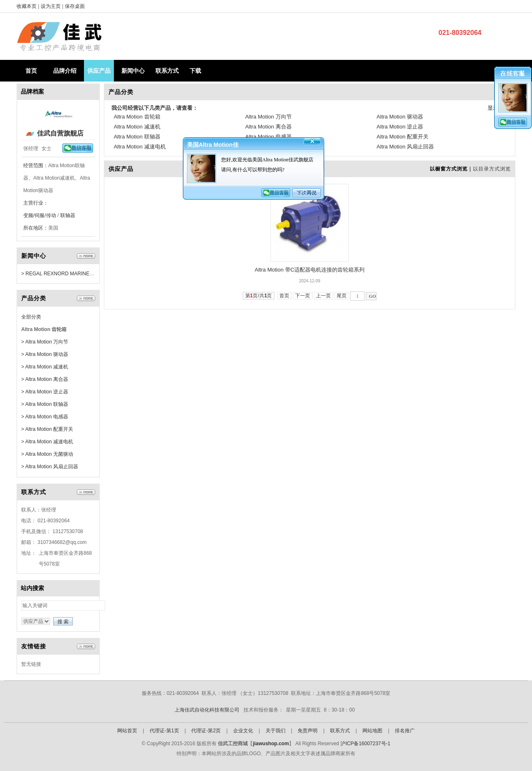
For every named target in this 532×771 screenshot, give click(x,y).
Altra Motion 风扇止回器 (405, 147)
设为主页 (51, 6)
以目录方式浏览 (492, 169)
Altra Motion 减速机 (137, 127)
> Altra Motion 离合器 (45, 379)
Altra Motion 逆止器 (400, 127)
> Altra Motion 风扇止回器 (50, 467)
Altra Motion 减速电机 (140, 147)
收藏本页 (27, 6)
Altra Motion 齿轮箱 (137, 117)
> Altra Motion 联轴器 (45, 404)
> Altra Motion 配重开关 (47, 429)
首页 (31, 71)
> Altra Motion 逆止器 (45, 392)
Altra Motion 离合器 (268, 127)
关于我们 (276, 731)
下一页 (303, 296)
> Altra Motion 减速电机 (47, 442)
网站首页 (127, 731)
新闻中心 (133, 71)
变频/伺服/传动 (40, 215)
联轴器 (68, 215)
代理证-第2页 (206, 731)
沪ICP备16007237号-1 (365, 744)
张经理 (31, 148)
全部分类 (31, 317)
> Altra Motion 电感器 (45, 417)
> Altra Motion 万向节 (45, 342)
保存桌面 (75, 6)
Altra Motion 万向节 (268, 117)
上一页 (324, 296)
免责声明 (308, 731)
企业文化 (243, 731)
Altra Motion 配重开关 (403, 137)
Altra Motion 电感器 (268, 137)
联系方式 (167, 71)
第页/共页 (259, 296)
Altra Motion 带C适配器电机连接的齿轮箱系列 (310, 270)
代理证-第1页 (164, 731)
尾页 (342, 296)
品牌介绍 (65, 71)
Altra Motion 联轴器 (137, 137)
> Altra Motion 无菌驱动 (47, 454)
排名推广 (405, 731)
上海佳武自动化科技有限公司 (207, 710)
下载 (195, 71)
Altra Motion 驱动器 (400, 117)
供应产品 (99, 71)
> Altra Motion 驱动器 (45, 354)
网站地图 (372, 731)
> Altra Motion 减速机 (45, 367)
